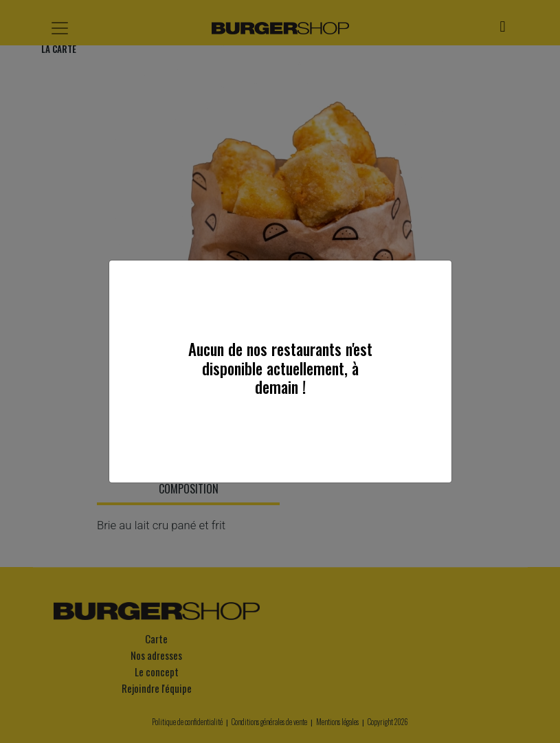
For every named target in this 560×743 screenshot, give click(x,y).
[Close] (436, 276)
